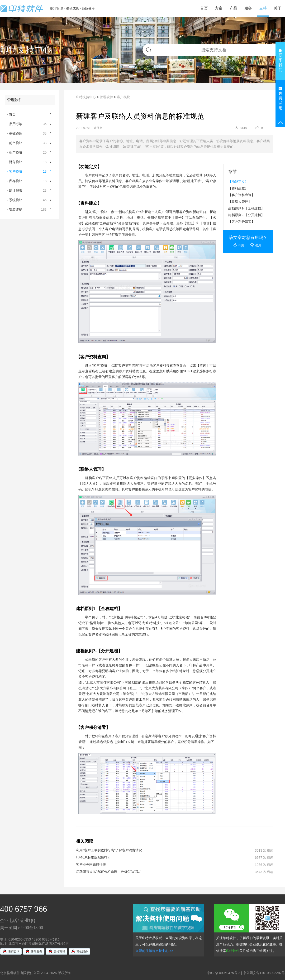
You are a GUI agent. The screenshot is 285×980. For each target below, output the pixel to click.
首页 (204, 8)
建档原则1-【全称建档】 (246, 208)
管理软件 (106, 97)
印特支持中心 (86, 97)
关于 (278, 8)
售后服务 (37, 951)
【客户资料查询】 (242, 195)
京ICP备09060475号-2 (223, 973)
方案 (219, 8)
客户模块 (123, 97)
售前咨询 (14, 951)
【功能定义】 (238, 182)
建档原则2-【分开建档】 (246, 215)
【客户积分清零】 (242, 222)
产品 (233, 8)
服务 (248, 8)
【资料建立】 (238, 188)
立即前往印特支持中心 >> (154, 951)
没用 (256, 245)
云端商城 (59, 951)
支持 (263, 8)
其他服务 (82, 951)
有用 (239, 245)
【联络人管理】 (240, 202)
